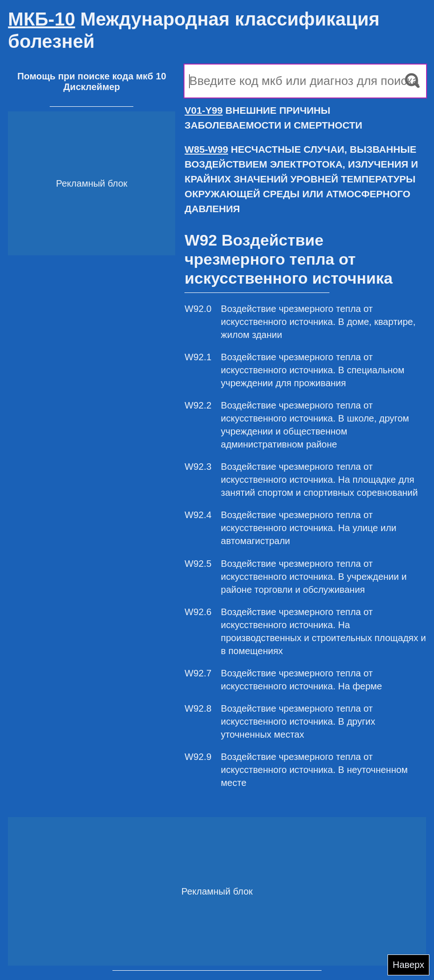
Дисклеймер (92, 87)
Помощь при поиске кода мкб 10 (92, 76)
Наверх (408, 965)
